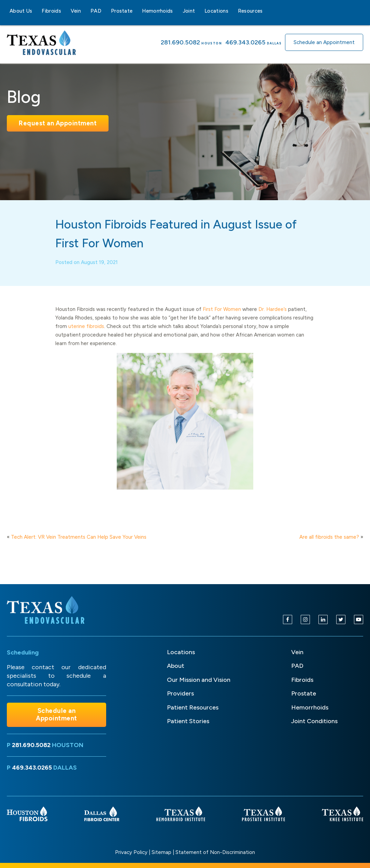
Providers (180, 693)
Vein (76, 11)
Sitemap (161, 852)
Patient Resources (193, 707)
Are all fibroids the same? (329, 537)
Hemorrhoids (157, 11)
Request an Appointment (58, 123)
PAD (96, 11)
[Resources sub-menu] (267, 11)
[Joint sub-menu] (199, 11)
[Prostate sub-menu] (137, 11)
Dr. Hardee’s (273, 315)
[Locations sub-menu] (232, 11)
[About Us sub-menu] (36, 11)
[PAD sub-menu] (105, 11)
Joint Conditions (314, 721)
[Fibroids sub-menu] (65, 11)
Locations (216, 11)
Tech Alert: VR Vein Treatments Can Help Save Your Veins (79, 537)
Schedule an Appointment (324, 42)
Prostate (122, 11)
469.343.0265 (245, 42)
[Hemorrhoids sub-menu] (177, 11)
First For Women (222, 315)
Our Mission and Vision (199, 680)
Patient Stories (188, 721)
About (176, 666)
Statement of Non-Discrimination (215, 852)
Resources (250, 11)
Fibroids (51, 11)
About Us (21, 11)
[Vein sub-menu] (85, 11)
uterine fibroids (86, 332)
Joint (189, 11)
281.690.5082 (180, 42)
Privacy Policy (131, 852)
